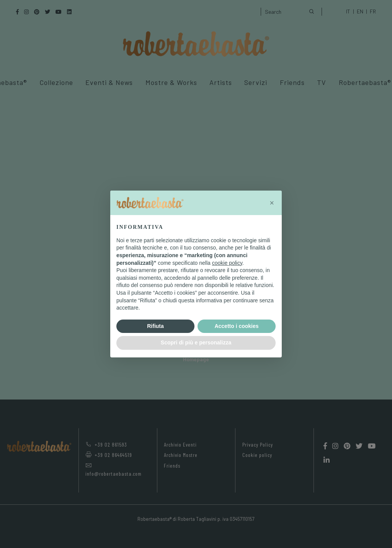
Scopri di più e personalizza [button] (196, 342)
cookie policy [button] (227, 263)
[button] (272, 203)
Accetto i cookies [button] (236, 326)
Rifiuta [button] (155, 326)
